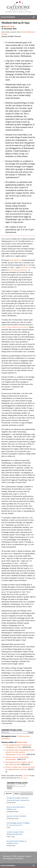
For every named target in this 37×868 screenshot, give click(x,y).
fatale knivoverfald (27, 267)
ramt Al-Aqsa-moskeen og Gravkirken (15, 327)
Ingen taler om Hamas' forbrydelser (16, 816)
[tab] (9, 794)
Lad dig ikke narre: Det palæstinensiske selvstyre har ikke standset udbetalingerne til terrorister (20, 752)
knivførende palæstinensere (17, 270)
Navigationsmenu (8, 17)
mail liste (24, 778)
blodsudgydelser (15, 260)
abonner (26, 776)
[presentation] (9, 794)
